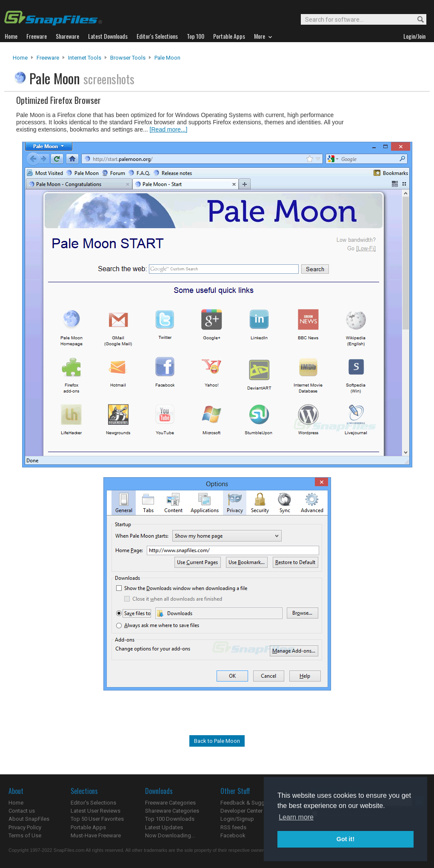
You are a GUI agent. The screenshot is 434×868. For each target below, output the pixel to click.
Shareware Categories (172, 811)
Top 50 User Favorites (97, 819)
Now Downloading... (170, 835)
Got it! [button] (345, 839)
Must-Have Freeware (96, 835)
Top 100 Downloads (170, 819)
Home (20, 58)
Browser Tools (128, 58)
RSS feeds (233, 827)
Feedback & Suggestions (252, 803)
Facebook (233, 835)
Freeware (48, 58)
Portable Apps (88, 827)
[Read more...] (169, 129)
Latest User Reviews (96, 811)
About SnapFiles (29, 819)
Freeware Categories (170, 803)
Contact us (22, 811)
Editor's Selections (93, 803)
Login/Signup (237, 819)
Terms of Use (25, 835)
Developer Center (241, 811)
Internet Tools (85, 58)
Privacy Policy (25, 827)
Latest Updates (164, 827)
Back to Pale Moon (217, 741)
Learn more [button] (296, 817)
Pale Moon (167, 58)
